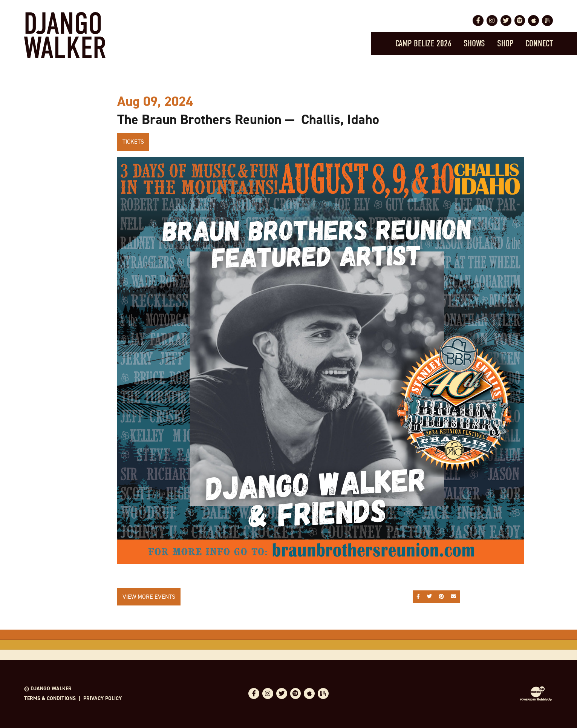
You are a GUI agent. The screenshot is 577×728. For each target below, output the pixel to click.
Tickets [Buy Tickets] (133, 142)
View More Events (149, 597)
